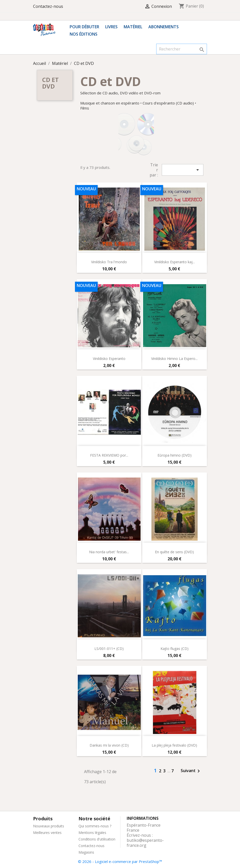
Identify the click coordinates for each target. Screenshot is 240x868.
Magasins (86, 852)
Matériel (133, 27)
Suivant (191, 771)
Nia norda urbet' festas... (109, 552)
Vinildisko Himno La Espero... (174, 359)
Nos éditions (84, 34)
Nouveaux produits (49, 826)
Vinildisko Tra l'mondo (109, 262)
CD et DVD (50, 83)
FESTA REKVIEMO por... (109, 455)
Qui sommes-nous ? (95, 826)
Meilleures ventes (47, 833)
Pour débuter (84, 27)
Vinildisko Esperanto (109, 359)
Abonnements (164, 27)
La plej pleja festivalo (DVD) (174, 745)
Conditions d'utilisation (97, 839)
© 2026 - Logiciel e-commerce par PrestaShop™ (120, 861)
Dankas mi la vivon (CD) (109, 745)
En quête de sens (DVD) (174, 552)
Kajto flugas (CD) (175, 649)
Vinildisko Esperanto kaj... (175, 262)
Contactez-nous (48, 6)
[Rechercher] (182, 49)
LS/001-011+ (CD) (109, 649)
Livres (111, 27)
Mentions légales (92, 833)
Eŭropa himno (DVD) (175, 455)
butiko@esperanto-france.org (145, 843)
